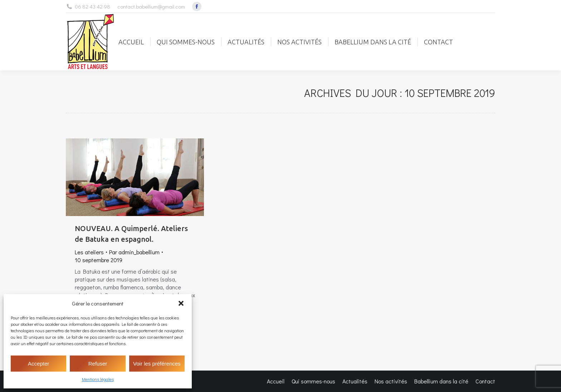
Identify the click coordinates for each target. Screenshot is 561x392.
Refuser (98, 364)
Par (134, 252)
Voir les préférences (157, 364)
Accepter (38, 364)
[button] (181, 303)
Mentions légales (98, 379)
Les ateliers (89, 252)
